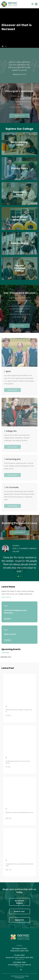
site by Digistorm (20, 978)
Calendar (5, 653)
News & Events (6, 597)
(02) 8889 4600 (19, 963)
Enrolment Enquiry (20, 902)
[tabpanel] (19, 560)
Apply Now (20, 920)
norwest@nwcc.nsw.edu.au (19, 965)
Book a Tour (19, 912)
